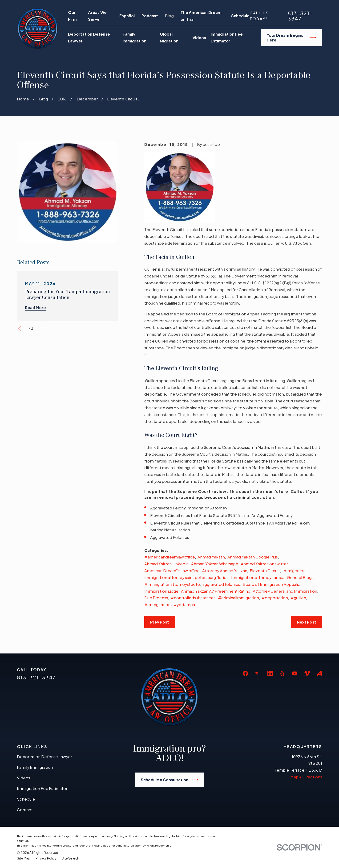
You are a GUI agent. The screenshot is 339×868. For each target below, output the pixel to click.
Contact (25, 810)
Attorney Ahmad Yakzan (225, 571)
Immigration (294, 571)
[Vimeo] (307, 673)
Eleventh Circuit (265, 571)
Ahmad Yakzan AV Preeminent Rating (216, 591)
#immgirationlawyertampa (170, 605)
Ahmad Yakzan (211, 557)
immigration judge (161, 591)
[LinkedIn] (270, 673)
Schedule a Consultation (169, 780)
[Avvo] (319, 673)
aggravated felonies (221, 584)
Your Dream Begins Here (291, 38)
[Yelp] (282, 673)
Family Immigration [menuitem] (135, 37)
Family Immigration (35, 767)
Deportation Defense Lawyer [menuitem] (89, 37)
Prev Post (160, 622)
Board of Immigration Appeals (271, 584)
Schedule (240, 16)
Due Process (156, 598)
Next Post (307, 622)
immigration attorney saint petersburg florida (186, 577)
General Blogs (300, 577)
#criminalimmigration (238, 598)
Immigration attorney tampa (258, 577)
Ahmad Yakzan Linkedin (166, 564)
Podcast (150, 16)
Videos (24, 778)
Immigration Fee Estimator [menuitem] (227, 37)
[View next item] (40, 329)
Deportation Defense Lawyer (44, 757)
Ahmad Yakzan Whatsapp (215, 564)
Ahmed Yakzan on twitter (264, 564)
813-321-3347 (300, 16)
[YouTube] (295, 673)
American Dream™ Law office (172, 571)
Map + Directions (306, 777)
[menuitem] (24, 858)
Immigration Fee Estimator (42, 788)
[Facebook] (245, 673)
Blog (169, 16)
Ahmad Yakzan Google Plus (253, 557)
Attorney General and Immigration (285, 591)
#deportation (275, 598)
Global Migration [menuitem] (169, 37)
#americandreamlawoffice (170, 557)
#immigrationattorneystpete (172, 584)
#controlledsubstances (193, 598)
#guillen (298, 598)
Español (127, 16)
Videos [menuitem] (199, 38)
